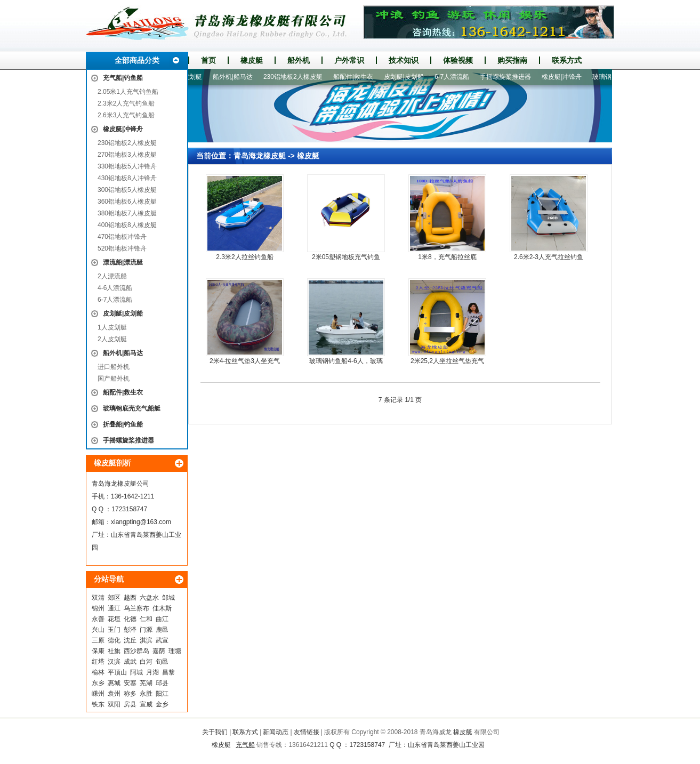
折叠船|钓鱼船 (123, 424)
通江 (114, 608)
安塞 (130, 683)
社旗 (114, 651)
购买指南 (512, 60)
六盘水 (149, 598)
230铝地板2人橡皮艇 (127, 143)
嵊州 (98, 694)
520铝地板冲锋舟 (122, 248)
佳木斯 (162, 608)
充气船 (245, 745)
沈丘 (130, 640)
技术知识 (404, 60)
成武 (130, 662)
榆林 (98, 672)
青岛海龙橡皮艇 (260, 156)
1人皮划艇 (112, 327)
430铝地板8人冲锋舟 (127, 178)
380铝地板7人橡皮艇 (127, 213)
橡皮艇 (252, 60)
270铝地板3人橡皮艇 (127, 155)
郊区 (114, 598)
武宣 (162, 640)
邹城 (168, 598)
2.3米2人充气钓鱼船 (126, 103)
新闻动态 (276, 732)
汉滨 (114, 662)
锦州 (98, 608)
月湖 (152, 672)
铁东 (98, 704)
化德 (130, 619)
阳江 (162, 694)
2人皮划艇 (112, 339)
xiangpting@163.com (141, 522)
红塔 (98, 662)
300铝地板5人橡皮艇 (127, 190)
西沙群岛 (136, 651)
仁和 (146, 619)
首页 (208, 60)
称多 (130, 694)
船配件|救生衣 (123, 392)
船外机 (299, 60)
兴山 (98, 630)
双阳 (114, 704)
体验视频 (458, 60)
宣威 (146, 704)
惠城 (114, 683)
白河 (146, 662)
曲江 (162, 619)
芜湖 (146, 683)
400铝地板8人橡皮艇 (127, 225)
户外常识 (349, 60)
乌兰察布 (136, 608)
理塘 (175, 651)
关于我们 (215, 732)
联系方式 (567, 60)
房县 (130, 704)
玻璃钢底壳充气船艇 (132, 408)
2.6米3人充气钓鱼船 (126, 115)
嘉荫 (159, 651)
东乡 (98, 683)
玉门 (114, 630)
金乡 (162, 704)
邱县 (162, 683)
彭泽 (130, 630)
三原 (98, 640)
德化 (114, 640)
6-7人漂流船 (115, 300)
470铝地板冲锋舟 (122, 237)
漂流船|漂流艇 (123, 262)
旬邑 (162, 662)
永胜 (146, 694)
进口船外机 (114, 367)
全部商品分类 (137, 60)
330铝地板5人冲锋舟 (127, 166)
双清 (98, 598)
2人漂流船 (112, 276)
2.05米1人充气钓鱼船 (128, 92)
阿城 (136, 672)
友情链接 (307, 732)
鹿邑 (162, 630)
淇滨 (146, 640)
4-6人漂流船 (115, 288)
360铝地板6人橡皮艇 (127, 202)
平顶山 (117, 672)
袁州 (114, 694)
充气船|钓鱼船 (123, 78)
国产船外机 (114, 379)
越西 (130, 598)
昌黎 (168, 672)
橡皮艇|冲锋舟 (123, 129)
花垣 (114, 619)
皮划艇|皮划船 (123, 313)
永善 (98, 619)
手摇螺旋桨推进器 (128, 440)
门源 (146, 630)
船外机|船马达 (123, 353)
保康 (98, 651)
